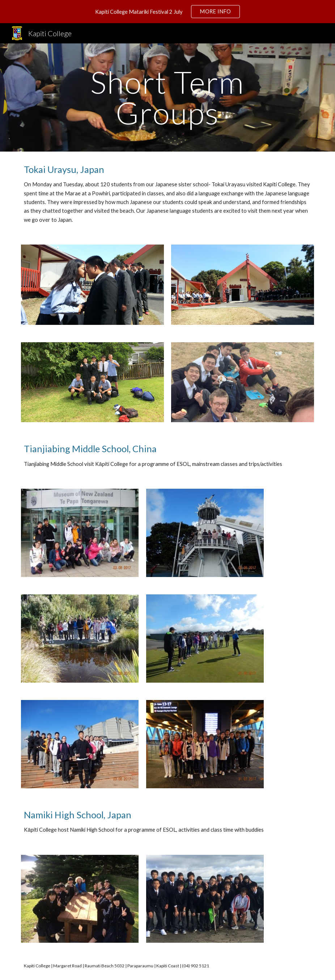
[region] (167, 12)
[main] (168, 97)
